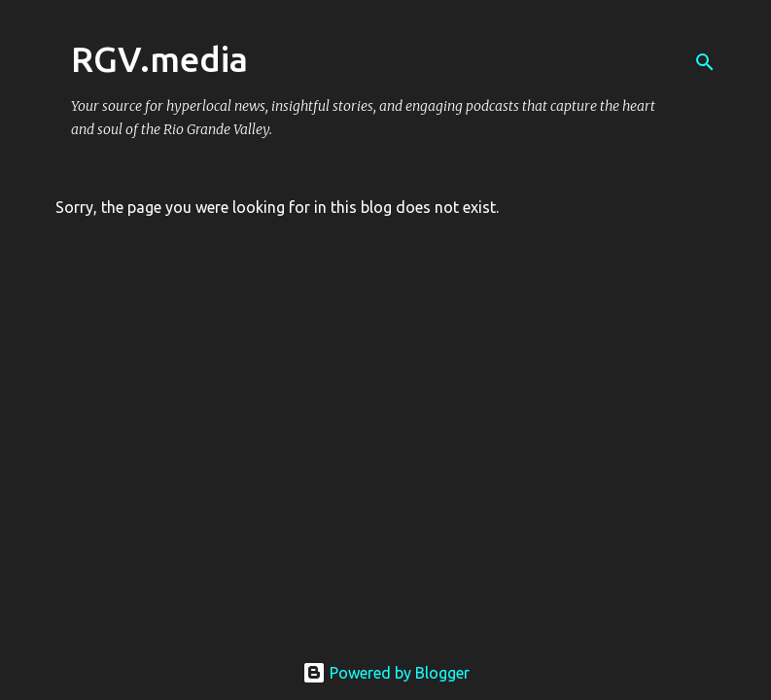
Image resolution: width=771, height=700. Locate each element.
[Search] (705, 62)
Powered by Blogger (386, 673)
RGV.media (159, 59)
